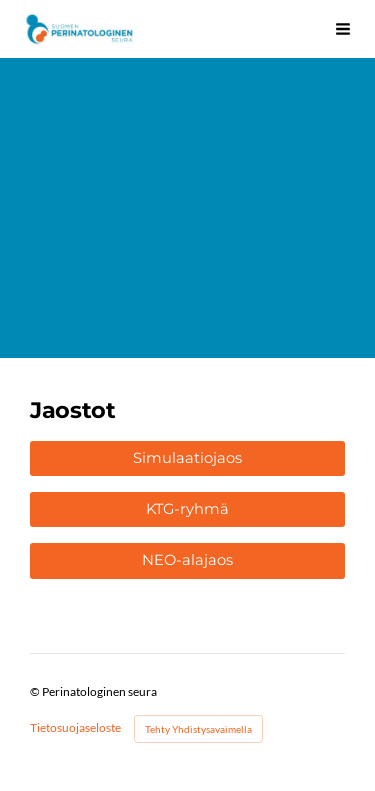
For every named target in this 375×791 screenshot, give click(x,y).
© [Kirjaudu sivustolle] (36, 691)
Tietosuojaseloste (75, 728)
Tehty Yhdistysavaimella (198, 729)
